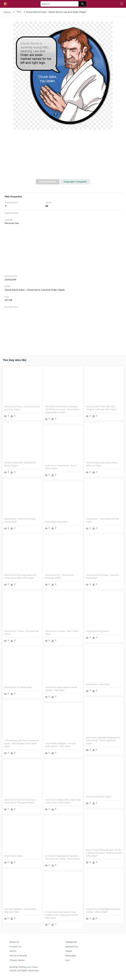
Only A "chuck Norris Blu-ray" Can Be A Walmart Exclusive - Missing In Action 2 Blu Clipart (104, 853)
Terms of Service (18, 956)
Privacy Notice (17, 960)
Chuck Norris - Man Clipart (98, 684)
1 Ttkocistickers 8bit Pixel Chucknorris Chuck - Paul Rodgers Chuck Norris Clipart (21, 744)
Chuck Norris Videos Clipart (99, 797)
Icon (68, 960)
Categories (71, 942)
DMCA (13, 951)
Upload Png (71, 946)
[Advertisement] (63, 156)
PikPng (7, 12)
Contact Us (15, 946)
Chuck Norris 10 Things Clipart (18, 687)
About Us (14, 942)
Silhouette (71, 956)
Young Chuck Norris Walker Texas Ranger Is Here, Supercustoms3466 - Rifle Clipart (62, 915)
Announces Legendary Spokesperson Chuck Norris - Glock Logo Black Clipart (103, 740)
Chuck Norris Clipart (13, 856)
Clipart (69, 951)
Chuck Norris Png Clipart (56, 522)
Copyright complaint (75, 182)
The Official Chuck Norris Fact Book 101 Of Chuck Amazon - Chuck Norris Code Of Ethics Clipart (62, 409)
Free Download (48, 182)
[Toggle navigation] (122, 4)
